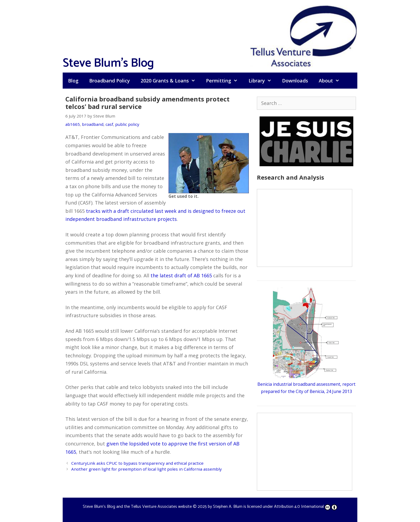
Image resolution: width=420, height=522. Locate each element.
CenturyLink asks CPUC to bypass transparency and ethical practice (137, 463)
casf (109, 124)
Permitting (224, 81)
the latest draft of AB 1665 (181, 275)
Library (263, 81)
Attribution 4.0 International (306, 507)
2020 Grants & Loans (171, 81)
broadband (93, 124)
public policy (127, 124)
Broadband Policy (110, 81)
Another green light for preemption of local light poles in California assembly (147, 469)
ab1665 (73, 124)
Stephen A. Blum (228, 507)
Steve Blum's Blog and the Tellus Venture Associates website (137, 507)
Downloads (295, 81)
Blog (73, 81)
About (332, 81)
